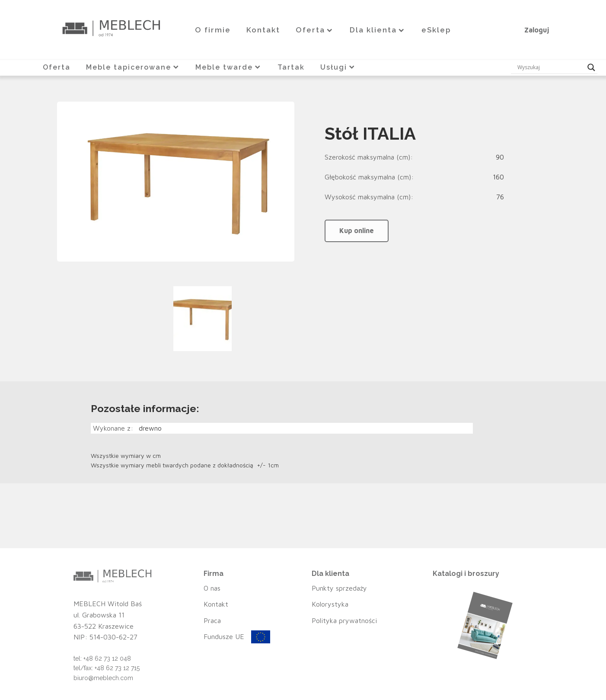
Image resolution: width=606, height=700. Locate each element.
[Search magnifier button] (591, 67)
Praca (212, 620)
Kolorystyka (330, 604)
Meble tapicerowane (133, 67)
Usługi (338, 67)
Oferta (315, 30)
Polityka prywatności (344, 620)
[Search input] (550, 67)
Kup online (357, 230)
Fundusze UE (224, 636)
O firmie (213, 30)
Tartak (291, 67)
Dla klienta (378, 30)
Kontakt (263, 30)
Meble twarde (229, 67)
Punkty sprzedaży (339, 588)
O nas (212, 588)
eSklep (436, 30)
